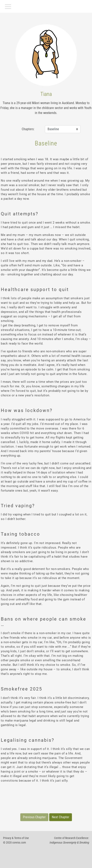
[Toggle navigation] (8, 7)
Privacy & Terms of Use (16, 838)
